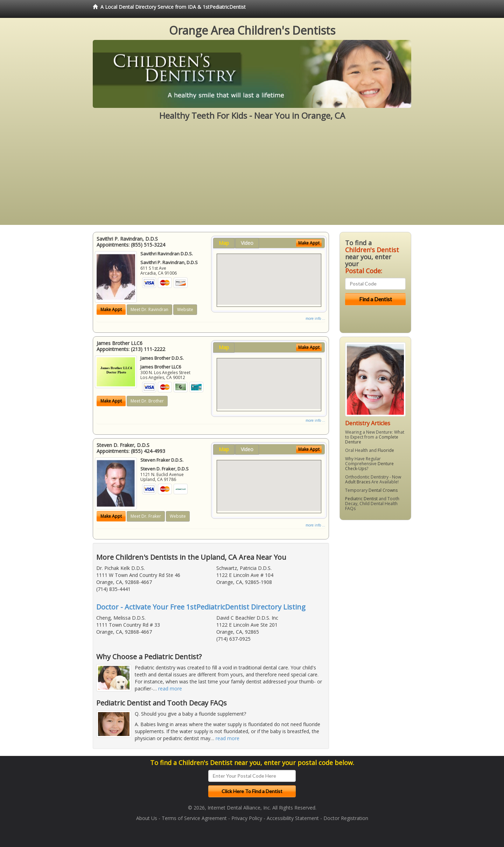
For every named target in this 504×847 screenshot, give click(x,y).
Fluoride (386, 450)
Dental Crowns (383, 490)
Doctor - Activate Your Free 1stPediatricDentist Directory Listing (201, 607)
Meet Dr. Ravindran (149, 309)
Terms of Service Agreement (194, 818)
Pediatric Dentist (361, 499)
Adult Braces (358, 482)
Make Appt (111, 309)
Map (224, 243)
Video (247, 243)
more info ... (315, 318)
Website (185, 309)
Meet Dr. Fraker (146, 516)
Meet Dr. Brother (147, 401)
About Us (147, 818)
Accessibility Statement (293, 818)
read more (170, 688)
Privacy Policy (247, 818)
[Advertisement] (252, 176)
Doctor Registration (346, 818)
